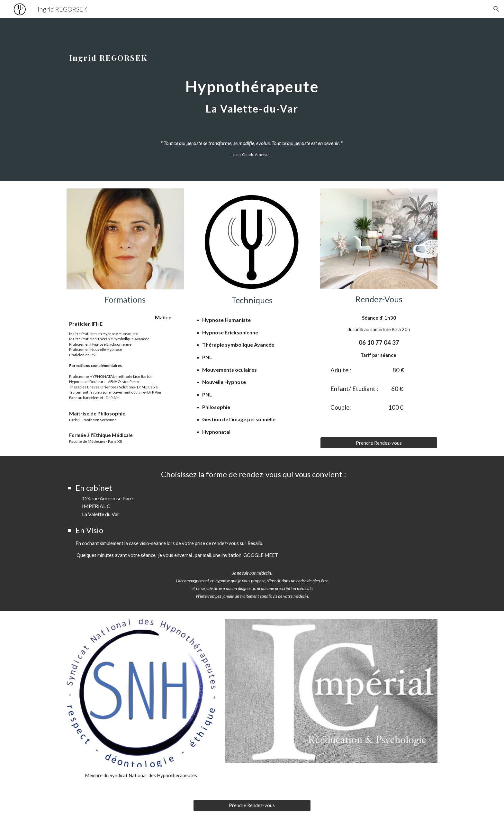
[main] (252, 85)
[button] (496, 9)
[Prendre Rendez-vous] (379, 443)
